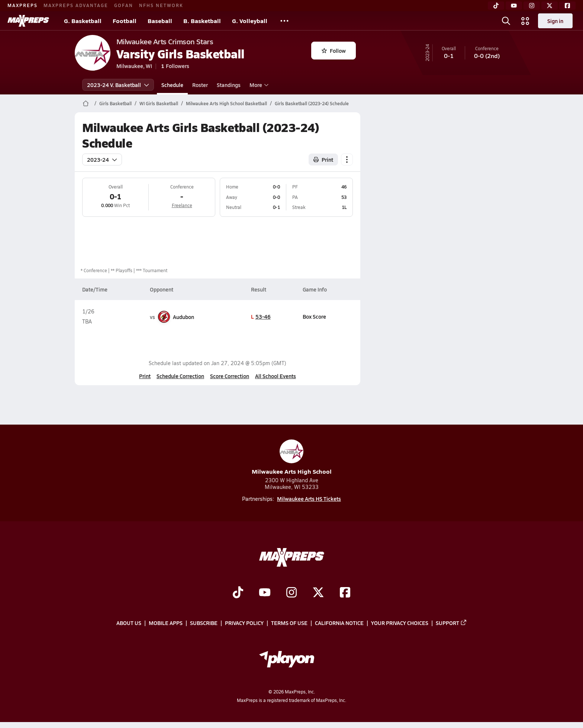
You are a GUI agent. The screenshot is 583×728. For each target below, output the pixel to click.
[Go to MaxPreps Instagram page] (291, 593)
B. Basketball (202, 21)
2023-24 (102, 160)
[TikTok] (496, 6)
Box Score (314, 316)
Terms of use (289, 623)
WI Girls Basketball (159, 103)
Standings (229, 85)
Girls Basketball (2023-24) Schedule (312, 103)
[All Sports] (284, 21)
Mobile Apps (166, 623)
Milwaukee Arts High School (292, 458)
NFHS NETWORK (161, 5)
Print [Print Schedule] (323, 160)
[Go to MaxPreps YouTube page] (265, 593)
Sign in (555, 21)
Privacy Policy (244, 623)
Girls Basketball (115, 103)
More (258, 85)
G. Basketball (83, 21)
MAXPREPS (22, 5)
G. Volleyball (250, 21)
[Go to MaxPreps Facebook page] (345, 593)
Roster (200, 85)
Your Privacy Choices (400, 623)
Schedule (172, 85)
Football (125, 21)
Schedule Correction (180, 376)
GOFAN (124, 5)
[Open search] (506, 21)
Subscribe (204, 623)
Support (451, 623)
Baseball (160, 21)
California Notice (339, 623)
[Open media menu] (525, 21)
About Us (129, 623)
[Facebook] (567, 6)
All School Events (276, 376)
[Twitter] (550, 6)
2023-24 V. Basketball (118, 85)
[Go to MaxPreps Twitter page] (318, 593)
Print (145, 376)
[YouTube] (514, 6)
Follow (334, 51)
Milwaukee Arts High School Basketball (226, 103)
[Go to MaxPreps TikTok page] (238, 593)
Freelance (182, 205)
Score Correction (230, 376)
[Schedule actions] (347, 160)
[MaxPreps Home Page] (86, 103)
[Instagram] (532, 6)
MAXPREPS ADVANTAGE (76, 5)
